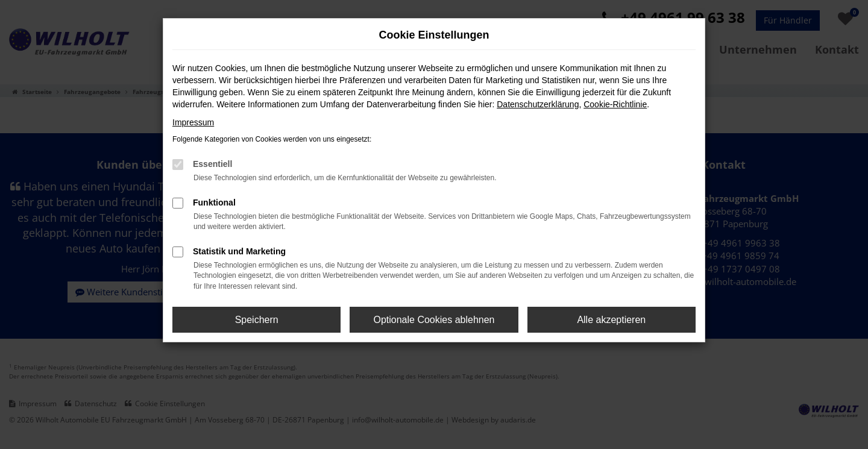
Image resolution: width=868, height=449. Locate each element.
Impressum (193, 122)
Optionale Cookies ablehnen (434, 320)
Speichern (257, 320)
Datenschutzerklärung (538, 104)
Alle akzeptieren (611, 320)
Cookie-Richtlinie (615, 104)
